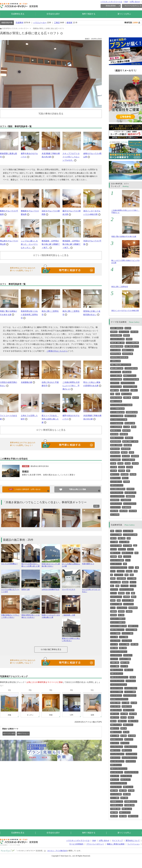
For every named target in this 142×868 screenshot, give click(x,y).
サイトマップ (117, 840)
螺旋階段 (125, 582)
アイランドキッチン (117, 493)
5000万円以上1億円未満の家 (119, 357)
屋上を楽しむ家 (130, 423)
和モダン (125, 478)
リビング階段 (132, 578)
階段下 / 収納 (125, 663)
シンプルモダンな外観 (130, 535)
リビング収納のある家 (117, 409)
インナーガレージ (116, 482)
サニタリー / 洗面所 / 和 (118, 622)
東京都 (134, 427)
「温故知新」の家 (71, 614)
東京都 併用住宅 (116, 441)
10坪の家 (135, 463)
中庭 (137, 568)
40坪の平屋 (114, 511)
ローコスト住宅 (115, 350)
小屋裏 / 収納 (115, 663)
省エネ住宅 (126, 456)
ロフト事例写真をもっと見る (51, 430)
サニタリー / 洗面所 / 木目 (118, 626)
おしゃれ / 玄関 (124, 542)
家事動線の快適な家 (117, 346)
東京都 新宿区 (126, 449)
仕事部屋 (126, 597)
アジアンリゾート (116, 504)
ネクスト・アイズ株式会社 (57, 851)
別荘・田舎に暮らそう (132, 346)
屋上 (112, 586)
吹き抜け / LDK (127, 706)
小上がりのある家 (116, 379)
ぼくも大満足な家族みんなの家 (71, 564)
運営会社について (133, 840)
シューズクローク (116, 655)
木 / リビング (125, 743)
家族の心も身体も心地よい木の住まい (71, 638)
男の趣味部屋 (126, 507)
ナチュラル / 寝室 (116, 794)
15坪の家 (121, 471)
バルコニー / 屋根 (130, 692)
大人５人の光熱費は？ (10, 563)
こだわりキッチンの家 (117, 339)
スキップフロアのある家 (131, 379)
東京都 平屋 (126, 430)
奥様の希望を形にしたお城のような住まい (31, 615)
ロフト (131, 568)
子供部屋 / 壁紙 (115, 809)
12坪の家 (130, 467)
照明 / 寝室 (127, 794)
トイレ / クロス (115, 641)
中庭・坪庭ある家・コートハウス (121, 365)
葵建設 (25, 472)
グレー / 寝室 (115, 798)
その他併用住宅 (126, 500)
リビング (113, 549)
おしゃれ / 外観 (128, 531)
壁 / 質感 (124, 736)
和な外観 (133, 474)
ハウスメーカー (40, 23)
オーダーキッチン (130, 493)
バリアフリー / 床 (116, 387)
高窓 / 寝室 (124, 798)
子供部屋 (126, 482)
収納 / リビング (115, 750)
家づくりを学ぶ (124, 14)
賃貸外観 (113, 615)
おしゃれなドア (122, 608)
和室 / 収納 (123, 816)
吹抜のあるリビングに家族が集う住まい (51, 564)
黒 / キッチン (115, 780)
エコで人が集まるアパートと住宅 (10, 590)
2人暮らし (134, 390)
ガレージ (133, 582)
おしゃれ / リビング (131, 747)
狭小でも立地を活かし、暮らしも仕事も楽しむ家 (31, 564)
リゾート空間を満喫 (132, 343)
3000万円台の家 (116, 354)
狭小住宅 (128, 328)
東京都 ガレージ (116, 430)
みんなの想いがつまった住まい (91, 590)
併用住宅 (129, 339)
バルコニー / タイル (117, 688)
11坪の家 (114, 467)
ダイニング (122, 549)
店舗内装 (113, 611)
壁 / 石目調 (132, 736)
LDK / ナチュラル (116, 710)
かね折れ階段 (121, 578)
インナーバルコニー (130, 695)
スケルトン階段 (115, 582)
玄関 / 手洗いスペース (117, 630)
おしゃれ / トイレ (116, 564)
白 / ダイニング (115, 758)
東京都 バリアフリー (117, 438)
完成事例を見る (18, 14)
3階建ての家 (114, 390)
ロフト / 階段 (115, 666)
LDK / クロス (115, 717)
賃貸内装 (121, 611)
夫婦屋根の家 (27, 382)
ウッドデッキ (119, 575)
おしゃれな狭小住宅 (128, 460)
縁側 (126, 575)
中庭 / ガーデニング (117, 674)
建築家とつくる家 (128, 350)
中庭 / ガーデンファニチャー (119, 677)
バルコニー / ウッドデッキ (119, 684)
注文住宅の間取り (116, 335)
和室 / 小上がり (133, 816)
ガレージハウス (124, 332)
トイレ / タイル (127, 641)
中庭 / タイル (129, 670)
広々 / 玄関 (125, 703)
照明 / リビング (127, 750)
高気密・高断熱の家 (117, 328)
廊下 (128, 593)
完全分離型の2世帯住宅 (118, 489)
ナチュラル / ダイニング (129, 758)
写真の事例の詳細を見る (51, 114)
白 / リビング (115, 743)
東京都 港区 (128, 445)
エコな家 (126, 427)
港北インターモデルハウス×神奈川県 (125, 311)
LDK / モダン (115, 714)
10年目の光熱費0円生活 (51, 588)
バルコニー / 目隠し (117, 692)
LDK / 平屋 (133, 714)
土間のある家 (127, 372)
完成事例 (19, 23)
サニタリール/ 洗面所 (117, 560)
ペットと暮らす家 (116, 376)
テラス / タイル (131, 681)
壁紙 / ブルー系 (133, 721)
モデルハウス (125, 390)
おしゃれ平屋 (115, 515)
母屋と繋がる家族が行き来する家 (124, 236)
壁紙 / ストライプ (116, 732)
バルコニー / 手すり (131, 688)
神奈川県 (124, 452)
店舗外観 (129, 611)
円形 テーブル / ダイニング (119, 769)
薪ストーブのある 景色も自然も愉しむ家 (50, 419)
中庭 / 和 (133, 677)
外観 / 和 (113, 538)
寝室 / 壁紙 (123, 791)
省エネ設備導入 (115, 460)
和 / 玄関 (134, 703)
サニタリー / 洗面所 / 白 (118, 619)
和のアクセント (115, 478)
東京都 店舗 (114, 434)
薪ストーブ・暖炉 (116, 604)
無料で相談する (89, 14)
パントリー (114, 659)
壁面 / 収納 (114, 648)
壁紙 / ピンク (115, 728)
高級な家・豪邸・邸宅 (117, 343)
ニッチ (113, 608)
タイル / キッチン (116, 787)
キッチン (130, 549)
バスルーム (127, 557)
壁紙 (119, 600)
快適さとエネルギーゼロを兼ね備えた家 (51, 615)
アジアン (113, 593)
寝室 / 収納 (123, 648)
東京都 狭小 (129, 438)
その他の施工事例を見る (51, 649)
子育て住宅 (134, 332)
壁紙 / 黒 (113, 721)
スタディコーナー (116, 597)
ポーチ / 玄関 (127, 546)
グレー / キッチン (126, 776)
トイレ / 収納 (124, 637)
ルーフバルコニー (116, 695)
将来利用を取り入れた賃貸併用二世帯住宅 (29, 315)
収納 (125, 564)
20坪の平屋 (133, 511)
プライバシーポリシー (95, 844)
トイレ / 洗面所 (115, 633)
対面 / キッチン (115, 553)
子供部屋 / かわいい (131, 801)
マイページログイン (132, 6)
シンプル (133, 586)
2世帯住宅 (114, 332)
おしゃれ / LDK (115, 706)
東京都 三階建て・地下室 (130, 441)
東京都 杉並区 (115, 449)
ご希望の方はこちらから (57, 351)
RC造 (118, 394)
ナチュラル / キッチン (131, 772)
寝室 (136, 553)
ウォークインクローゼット (119, 568)
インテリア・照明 (128, 600)
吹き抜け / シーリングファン (119, 699)
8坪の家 (120, 463)
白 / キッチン (115, 776)
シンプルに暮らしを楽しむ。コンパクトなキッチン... (29, 244)
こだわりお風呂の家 (131, 368)
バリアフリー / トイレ (128, 383)
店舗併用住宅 (130, 496)
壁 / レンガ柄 (115, 736)
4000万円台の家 (128, 354)
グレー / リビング (131, 754)
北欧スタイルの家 (130, 416)
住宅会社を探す (53, 14)
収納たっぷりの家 (116, 401)
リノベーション (134, 844)
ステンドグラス (128, 604)
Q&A (126, 2)
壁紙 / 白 (131, 717)
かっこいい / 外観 (116, 535)
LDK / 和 (124, 717)
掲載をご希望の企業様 (116, 844)
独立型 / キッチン (127, 553)
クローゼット (128, 655)
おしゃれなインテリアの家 (119, 419)
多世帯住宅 (130, 489)
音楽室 (113, 600)
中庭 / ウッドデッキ (117, 670)
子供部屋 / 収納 (129, 805)
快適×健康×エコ (91, 563)
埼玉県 (131, 452)
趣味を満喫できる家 (117, 368)
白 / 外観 (119, 531)
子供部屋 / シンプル (117, 801)
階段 (132, 575)
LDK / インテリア (129, 710)
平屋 (112, 394)
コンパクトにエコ (71, 588)
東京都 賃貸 (124, 434)
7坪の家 (113, 463)
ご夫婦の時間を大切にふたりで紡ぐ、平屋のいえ (71, 386)
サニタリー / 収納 (131, 630)
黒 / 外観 (121, 615)
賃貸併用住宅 (115, 500)
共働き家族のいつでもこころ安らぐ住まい (10, 615)
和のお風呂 (125, 474)
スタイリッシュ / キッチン (119, 783)
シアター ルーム (116, 372)
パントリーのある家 (117, 416)
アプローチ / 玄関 (116, 546)
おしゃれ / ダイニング (117, 761)
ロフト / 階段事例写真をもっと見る (51, 255)
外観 (112, 531)
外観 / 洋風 (122, 538)
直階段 (113, 578)
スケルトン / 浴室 (127, 633)
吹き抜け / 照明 (115, 703)
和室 (128, 471)
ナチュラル (125, 586)
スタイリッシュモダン (126, 589)
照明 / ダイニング (116, 765)
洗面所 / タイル (133, 626)
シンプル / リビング (117, 747)
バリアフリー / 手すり (130, 387)
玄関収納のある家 (132, 412)
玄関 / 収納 (134, 644)
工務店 (57, 23)
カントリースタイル (130, 504)
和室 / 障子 (114, 816)
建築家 (69, 23)
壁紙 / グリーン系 (116, 725)
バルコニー (121, 571)
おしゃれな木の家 (116, 427)
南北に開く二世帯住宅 (120, 287)
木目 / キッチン (125, 780)
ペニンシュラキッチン (117, 496)
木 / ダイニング (131, 761)
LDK (135, 545)
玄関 (129, 538)
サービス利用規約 (76, 844)
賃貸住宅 (126, 335)
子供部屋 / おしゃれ (117, 805)
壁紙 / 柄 (124, 728)
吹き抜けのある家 (116, 398)
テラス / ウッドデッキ (117, 681)
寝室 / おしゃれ (128, 787)
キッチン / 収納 (124, 644)
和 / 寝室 (131, 791)
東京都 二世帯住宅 (116, 445)
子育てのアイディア (117, 485)
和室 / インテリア (125, 812)
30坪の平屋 (123, 511)
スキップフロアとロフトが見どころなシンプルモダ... (71, 157)
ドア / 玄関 (114, 542)
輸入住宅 (136, 398)
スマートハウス (115, 456)
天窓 (136, 571)
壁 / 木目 (126, 732)
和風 (117, 586)
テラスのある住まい (117, 423)
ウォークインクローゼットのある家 (121, 405)
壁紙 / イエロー (128, 725)
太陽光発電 (135, 456)
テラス (113, 571)
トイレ (128, 560)
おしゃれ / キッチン (117, 772)
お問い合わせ (135, 2)
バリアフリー (115, 383)
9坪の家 (128, 463)
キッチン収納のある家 (117, 412)
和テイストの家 (126, 394)
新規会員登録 (111, 6)
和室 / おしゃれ (127, 809)
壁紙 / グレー (122, 721)
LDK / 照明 (124, 714)
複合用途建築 (133, 608)
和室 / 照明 (114, 812)
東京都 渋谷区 (115, 452)
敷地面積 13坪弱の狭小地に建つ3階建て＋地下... (51, 244)
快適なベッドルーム (130, 376)
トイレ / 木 (114, 644)
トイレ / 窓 (114, 637)
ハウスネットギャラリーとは (111, 2)
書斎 (133, 593)
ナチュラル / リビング (117, 754)
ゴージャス (114, 589)
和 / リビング (129, 739)
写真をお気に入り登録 (78, 489)
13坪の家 (121, 467)
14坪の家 (114, 471)
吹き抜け (129, 571)
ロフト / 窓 (124, 666)
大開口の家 (127, 398)
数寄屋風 (121, 593)
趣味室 (134, 597)
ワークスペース (115, 507)
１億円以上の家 (115, 361)
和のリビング (115, 474)
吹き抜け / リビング (117, 739)
